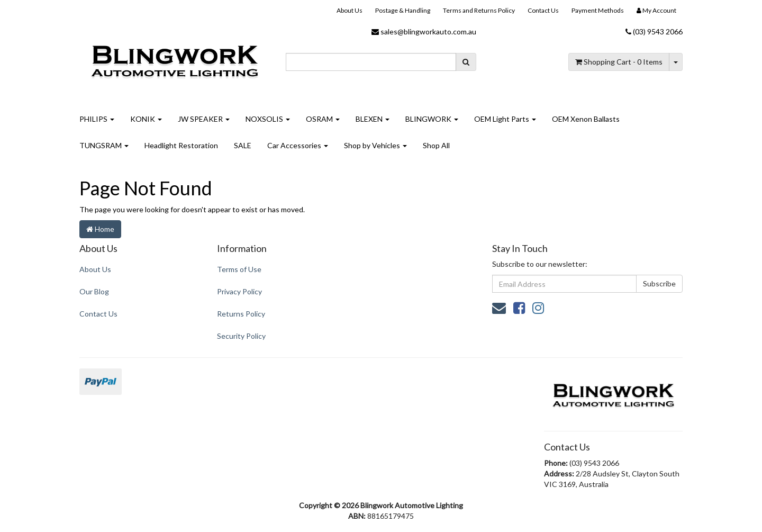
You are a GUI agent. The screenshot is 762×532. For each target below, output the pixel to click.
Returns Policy (241, 314)
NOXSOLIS (268, 119)
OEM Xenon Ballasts (586, 119)
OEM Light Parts (505, 119)
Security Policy (241, 336)
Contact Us (543, 10)
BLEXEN (373, 119)
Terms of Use (239, 269)
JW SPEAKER (204, 119)
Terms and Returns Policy (479, 10)
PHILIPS (97, 119)
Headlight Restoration (181, 145)
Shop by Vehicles (375, 145)
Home (100, 229)
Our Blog (94, 291)
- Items (619, 62)
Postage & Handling (403, 10)
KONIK (146, 119)
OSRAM (323, 119)
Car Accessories (298, 145)
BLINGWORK (432, 119)
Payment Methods (598, 10)
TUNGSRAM (104, 145)
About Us (350, 10)
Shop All (436, 145)
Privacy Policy (239, 291)
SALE (243, 145)
